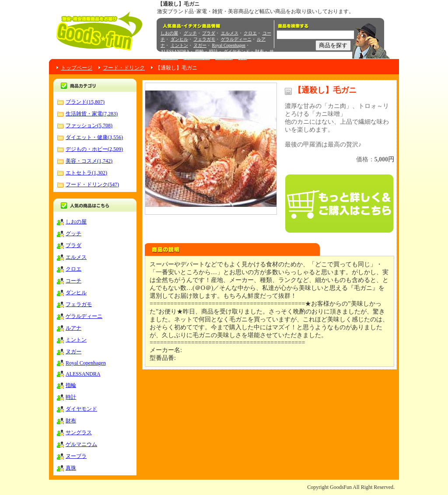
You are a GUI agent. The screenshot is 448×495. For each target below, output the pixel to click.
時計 (213, 51)
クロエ (250, 33)
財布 (259, 51)
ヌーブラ (224, 58)
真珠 (243, 58)
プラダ (209, 33)
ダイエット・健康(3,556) (94, 137)
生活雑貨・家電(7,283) (92, 114)
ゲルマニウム (197, 58)
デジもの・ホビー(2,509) (94, 149)
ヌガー (200, 45)
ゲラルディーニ (236, 39)
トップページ (77, 68)
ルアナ (73, 328)
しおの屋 (169, 33)
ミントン (179, 45)
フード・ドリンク (124, 68)
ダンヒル (179, 39)
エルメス (230, 33)
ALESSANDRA (175, 51)
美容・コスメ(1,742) (89, 161)
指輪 (199, 51)
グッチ (190, 33)
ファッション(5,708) (89, 125)
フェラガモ (204, 39)
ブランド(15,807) (85, 102)
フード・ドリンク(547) (92, 185)
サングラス (79, 432)
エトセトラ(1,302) (86, 173)
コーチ (73, 281)
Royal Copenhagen (229, 45)
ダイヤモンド (237, 51)
